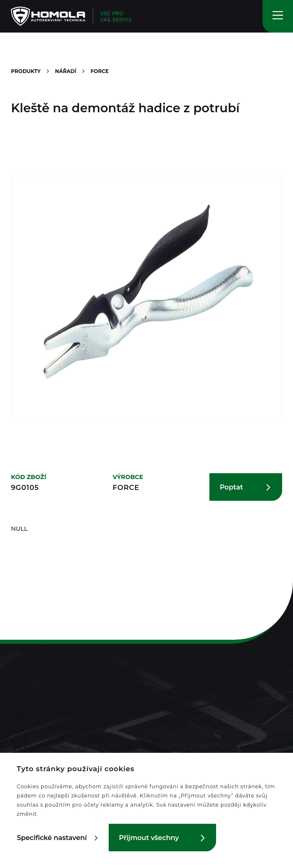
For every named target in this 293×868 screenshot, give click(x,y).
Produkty (26, 71)
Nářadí (66, 71)
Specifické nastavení (52, 838)
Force (100, 71)
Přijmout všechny (149, 838)
